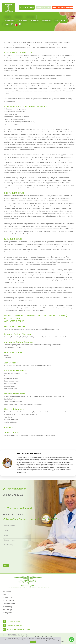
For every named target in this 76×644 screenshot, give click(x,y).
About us (6, 594)
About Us (64, 22)
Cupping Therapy (9, 604)
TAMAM (33, 642)
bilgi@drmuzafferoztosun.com (18, 629)
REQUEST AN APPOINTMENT (63, 9)
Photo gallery (7, 613)
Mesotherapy (35, 22)
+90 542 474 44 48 (43, 9)
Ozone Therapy (30, 18)
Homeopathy (23, 22)
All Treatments (47, 22)
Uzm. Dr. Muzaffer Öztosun (29, 454)
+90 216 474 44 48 (25, 9)
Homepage (7, 591)
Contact (7, 26)
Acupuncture (7, 597)
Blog (56, 22)
